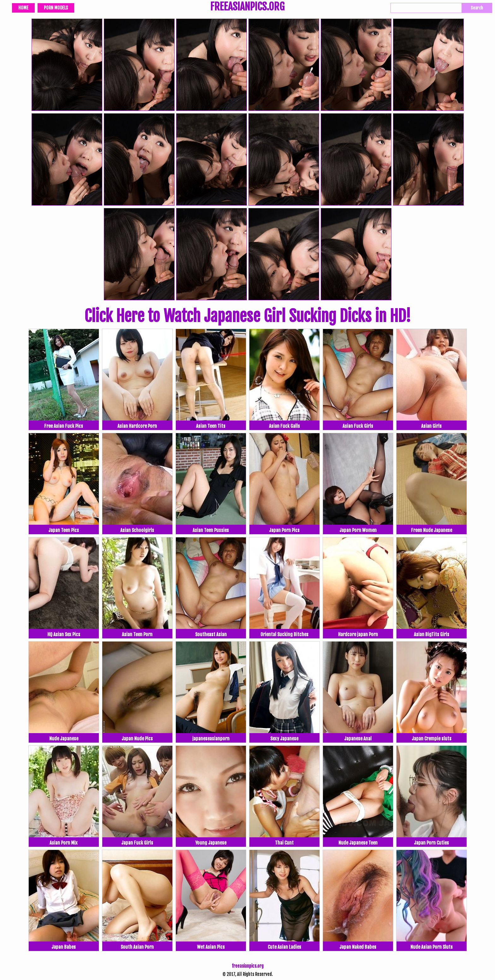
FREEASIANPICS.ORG (247, 7)
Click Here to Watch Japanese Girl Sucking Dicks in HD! (247, 316)
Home (23, 8)
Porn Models (56, 8)
